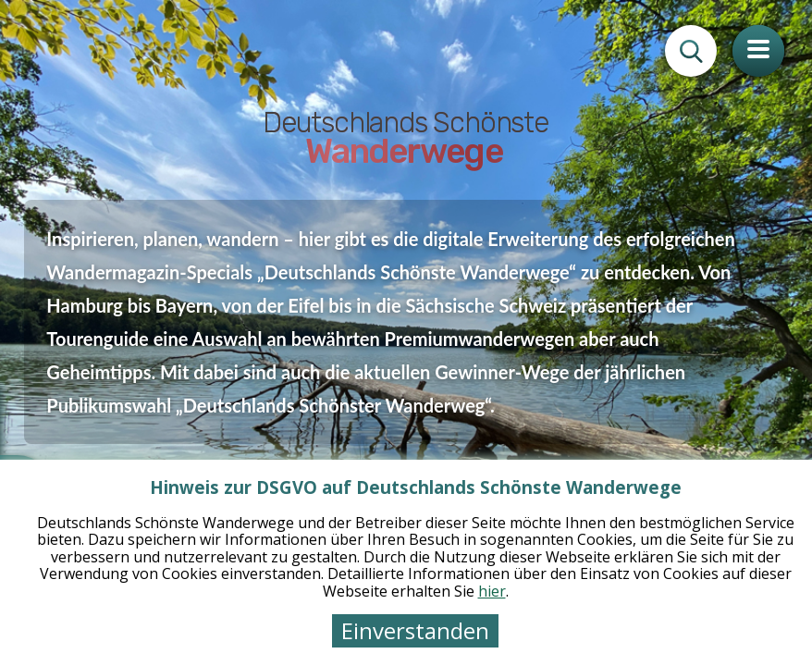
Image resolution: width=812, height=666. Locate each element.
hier (492, 591)
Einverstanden (415, 630)
